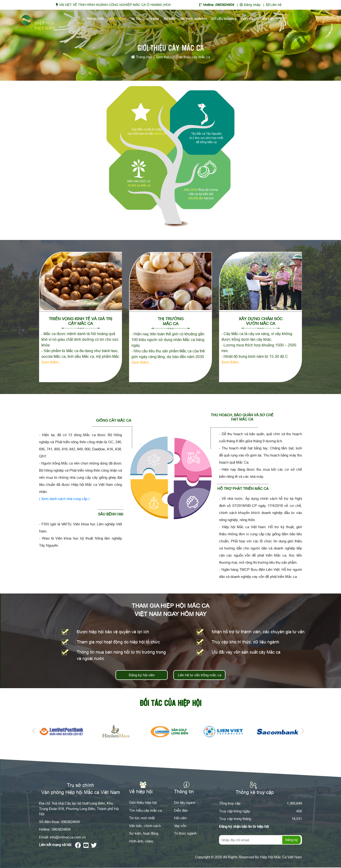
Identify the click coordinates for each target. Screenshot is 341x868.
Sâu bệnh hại (111, 514)
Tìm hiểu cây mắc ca (145, 810)
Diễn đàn (267, 19)
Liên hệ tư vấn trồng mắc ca (200, 675)
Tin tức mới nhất (142, 818)
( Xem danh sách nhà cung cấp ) (64, 499)
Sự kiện (169, 19)
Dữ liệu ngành (224, 19)
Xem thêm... (51, 362)
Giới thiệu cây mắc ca (193, 57)
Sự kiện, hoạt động (144, 833)
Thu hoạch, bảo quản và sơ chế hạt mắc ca (242, 417)
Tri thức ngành (193, 19)
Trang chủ (95, 19)
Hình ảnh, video (141, 841)
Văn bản (153, 19)
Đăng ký (292, 840)
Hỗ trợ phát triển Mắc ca (243, 489)
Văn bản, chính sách (145, 826)
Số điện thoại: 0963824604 (59, 822)
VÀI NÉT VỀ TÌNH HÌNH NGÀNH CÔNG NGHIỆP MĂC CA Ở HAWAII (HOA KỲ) (124, 5)
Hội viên (248, 19)
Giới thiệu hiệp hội (143, 803)
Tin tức (136, 19)
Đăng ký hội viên (142, 675)
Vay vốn (180, 826)
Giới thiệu (117, 19)
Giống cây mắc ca (114, 420)
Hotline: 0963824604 (55, 829)
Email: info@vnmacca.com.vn (62, 837)
